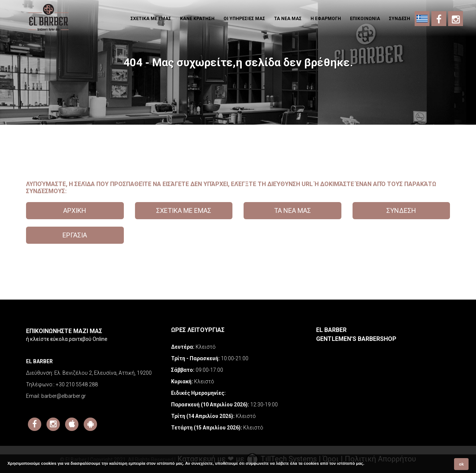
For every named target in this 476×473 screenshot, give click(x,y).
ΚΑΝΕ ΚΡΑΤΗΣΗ (197, 19)
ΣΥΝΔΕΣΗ (400, 19)
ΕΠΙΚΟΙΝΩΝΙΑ (365, 19)
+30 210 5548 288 (77, 384)
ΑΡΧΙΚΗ (75, 210)
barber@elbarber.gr (64, 396)
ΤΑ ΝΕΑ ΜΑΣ (288, 19)
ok (461, 464)
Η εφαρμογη (326, 19)
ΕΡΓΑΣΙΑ (75, 235)
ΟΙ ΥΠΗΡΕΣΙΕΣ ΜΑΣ (244, 19)
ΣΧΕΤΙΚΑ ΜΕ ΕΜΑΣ (151, 19)
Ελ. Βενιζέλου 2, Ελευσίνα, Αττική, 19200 (103, 373)
